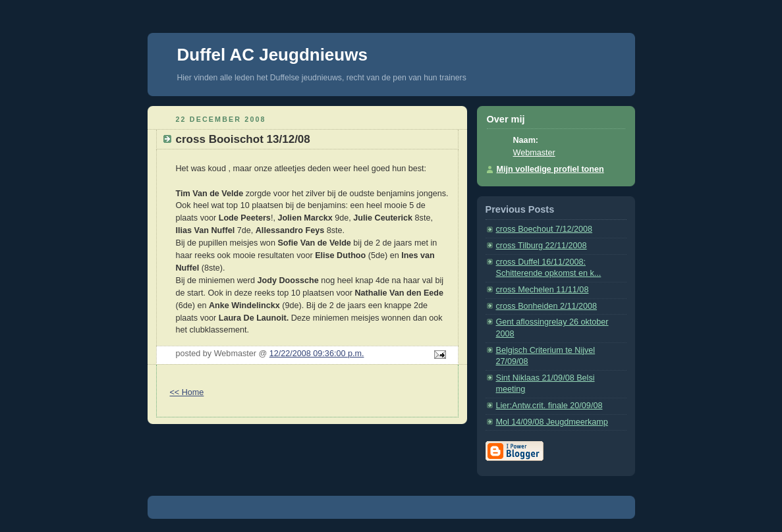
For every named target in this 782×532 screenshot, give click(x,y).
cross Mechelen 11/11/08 (543, 290)
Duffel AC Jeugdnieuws (272, 55)
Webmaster (534, 153)
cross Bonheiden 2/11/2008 (547, 306)
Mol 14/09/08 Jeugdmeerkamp (552, 422)
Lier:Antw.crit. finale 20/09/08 (549, 406)
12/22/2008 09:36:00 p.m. (317, 354)
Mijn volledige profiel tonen (550, 169)
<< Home (187, 392)
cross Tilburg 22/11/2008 (542, 246)
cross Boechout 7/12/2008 (545, 229)
